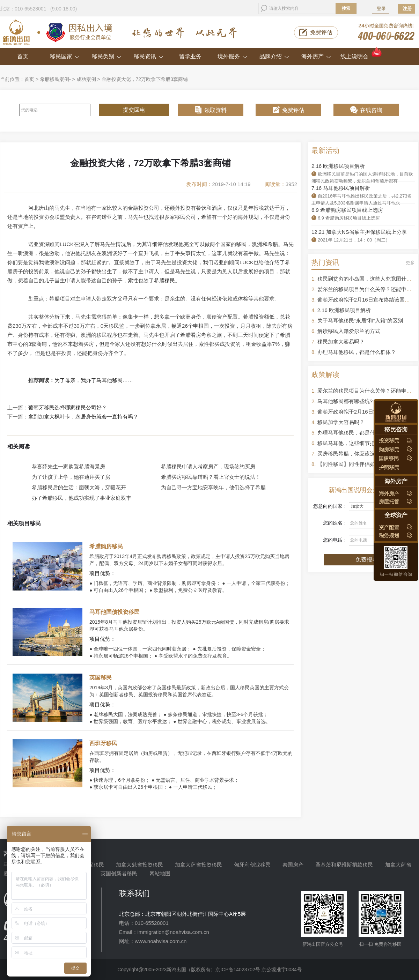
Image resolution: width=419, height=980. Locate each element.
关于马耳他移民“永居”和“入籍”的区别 (360, 321)
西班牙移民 (103, 743)
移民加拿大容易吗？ (341, 341)
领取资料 (215, 110)
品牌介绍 (274, 56)
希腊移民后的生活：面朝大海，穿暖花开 (79, 487)
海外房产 (316, 56)
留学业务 (190, 56)
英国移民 (101, 678)
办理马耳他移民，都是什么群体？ (357, 352)
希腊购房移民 (106, 546)
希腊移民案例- (55, 79)
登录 (381, 9)
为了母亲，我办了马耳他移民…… (94, 380)
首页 (23, 56)
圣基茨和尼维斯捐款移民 (344, 865)
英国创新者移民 (119, 873)
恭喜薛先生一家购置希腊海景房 (68, 466)
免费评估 (321, 32)
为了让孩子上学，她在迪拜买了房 (71, 477)
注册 (407, 9)
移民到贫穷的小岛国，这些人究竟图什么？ (367, 279)
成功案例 (86, 79)
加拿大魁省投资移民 (139, 865)
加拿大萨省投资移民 (199, 865)
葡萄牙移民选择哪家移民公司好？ (68, 408)
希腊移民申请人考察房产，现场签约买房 (208, 466)
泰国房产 (293, 865)
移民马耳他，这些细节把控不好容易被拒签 (367, 443)
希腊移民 (164, 280)
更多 (410, 263)
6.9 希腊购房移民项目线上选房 (347, 210)
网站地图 (160, 873)
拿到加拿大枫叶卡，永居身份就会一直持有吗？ (83, 417)
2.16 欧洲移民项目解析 (338, 166)
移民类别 (107, 56)
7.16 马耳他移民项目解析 (341, 188)
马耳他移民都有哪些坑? (345, 401)
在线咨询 (371, 110)
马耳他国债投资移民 (115, 612)
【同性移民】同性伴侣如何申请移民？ (362, 464)
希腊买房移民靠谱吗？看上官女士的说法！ (211, 477)
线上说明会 (362, 54)
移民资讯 (149, 56)
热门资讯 (325, 262)
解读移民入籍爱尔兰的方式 (349, 331)
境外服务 (232, 56)
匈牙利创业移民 (252, 865)
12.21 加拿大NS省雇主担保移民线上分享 (359, 232)
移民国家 (65, 56)
